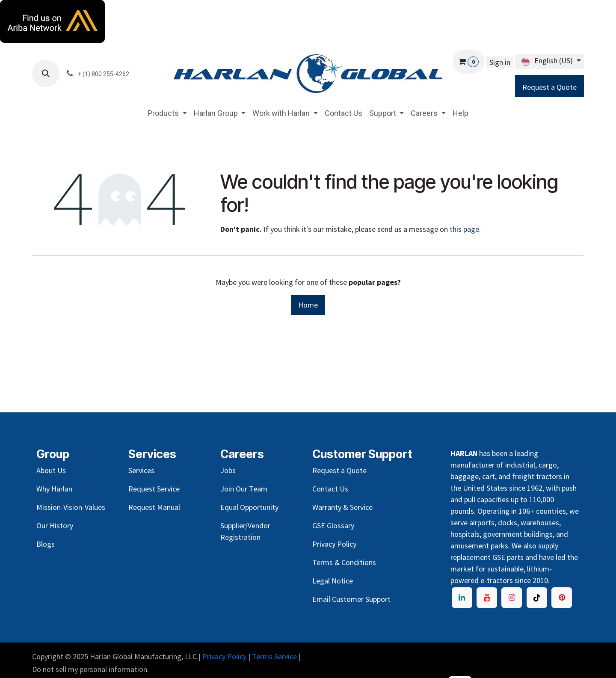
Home (308, 305)
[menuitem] (167, 113)
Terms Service (274, 656)
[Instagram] (512, 598)
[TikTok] (537, 598)
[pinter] (562, 598)
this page (464, 229)
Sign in (500, 62)
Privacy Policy (224, 656)
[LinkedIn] (462, 598)
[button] (46, 74)
